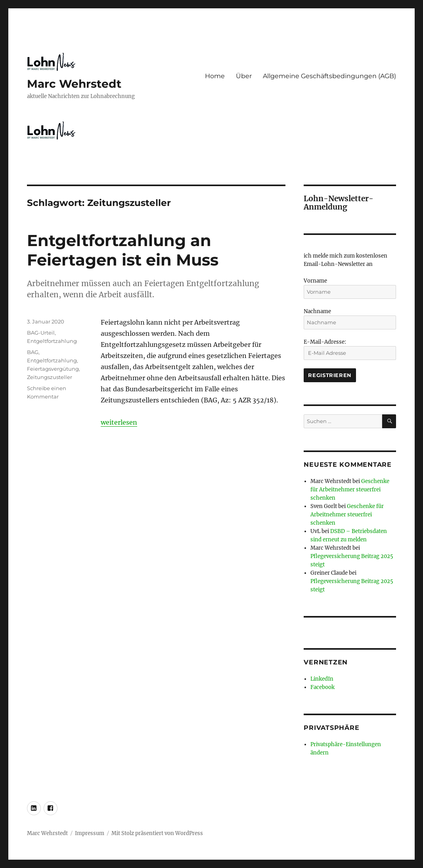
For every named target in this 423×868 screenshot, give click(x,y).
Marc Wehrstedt (74, 84)
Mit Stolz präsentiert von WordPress (157, 833)
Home (215, 76)
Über (244, 76)
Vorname (315, 281)
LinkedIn (322, 679)
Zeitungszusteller (50, 377)
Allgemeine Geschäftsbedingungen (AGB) (329, 76)
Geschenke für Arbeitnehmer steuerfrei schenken (350, 490)
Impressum (90, 833)
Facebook (323, 687)
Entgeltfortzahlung (52, 341)
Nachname (317, 311)
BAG (33, 352)
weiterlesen (119, 422)
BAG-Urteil (41, 333)
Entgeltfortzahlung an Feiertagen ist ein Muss (123, 250)
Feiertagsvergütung (53, 369)
